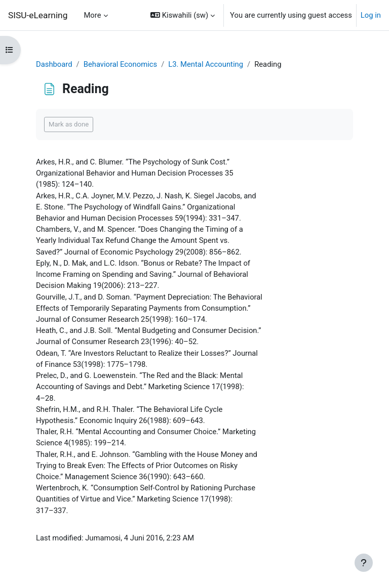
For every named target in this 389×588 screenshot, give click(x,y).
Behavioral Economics (120, 64)
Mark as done (69, 124)
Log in (371, 15)
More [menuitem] (92, 15)
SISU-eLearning (38, 15)
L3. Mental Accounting (206, 64)
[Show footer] (364, 563)
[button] (183, 15)
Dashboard (54, 64)
